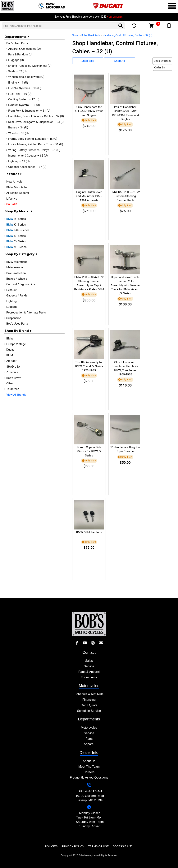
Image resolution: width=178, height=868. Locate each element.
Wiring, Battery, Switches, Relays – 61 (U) (34, 150)
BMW (10, 339)
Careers (89, 772)
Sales (89, 661)
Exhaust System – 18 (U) (24, 105)
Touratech (13, 389)
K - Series (16, 225)
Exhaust (11, 290)
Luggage (12, 307)
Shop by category (21, 254)
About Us (89, 761)
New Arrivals (14, 182)
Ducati (10, 350)
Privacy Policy (73, 846)
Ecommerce (89, 677)
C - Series (16, 241)
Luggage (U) (16, 60)
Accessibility (123, 846)
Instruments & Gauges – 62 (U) (28, 156)
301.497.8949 (90, 791)
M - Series (16, 247)
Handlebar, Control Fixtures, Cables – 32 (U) (36, 116)
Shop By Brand (18, 331)
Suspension (14, 318)
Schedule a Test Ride (89, 694)
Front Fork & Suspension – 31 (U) (29, 111)
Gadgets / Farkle (17, 296)
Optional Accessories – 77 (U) (27, 167)
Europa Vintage (16, 344)
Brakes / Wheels (17, 279)
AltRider (11, 361)
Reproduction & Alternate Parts (26, 313)
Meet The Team (89, 767)
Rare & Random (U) (20, 54)
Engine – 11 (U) (18, 83)
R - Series (16, 219)
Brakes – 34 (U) (18, 127)
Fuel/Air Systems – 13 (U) (25, 88)
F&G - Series (18, 230)
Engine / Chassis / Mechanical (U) (30, 66)
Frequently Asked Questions (89, 777)
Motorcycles (89, 728)
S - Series (16, 236)
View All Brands (16, 395)
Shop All (119, 61)
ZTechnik (12, 372)
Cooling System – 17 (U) (24, 99)
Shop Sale (88, 61)
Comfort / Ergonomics (21, 284)
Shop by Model (18, 211)
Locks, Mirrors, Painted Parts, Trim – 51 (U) (36, 144)
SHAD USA (13, 367)
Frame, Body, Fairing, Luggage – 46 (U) (33, 139)
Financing (89, 700)
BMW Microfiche (17, 187)
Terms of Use (98, 846)
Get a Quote (89, 705)
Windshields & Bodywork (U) (26, 77)
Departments (17, 37)
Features (13, 174)
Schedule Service (89, 711)
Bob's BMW (14, 378)
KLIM (10, 355)
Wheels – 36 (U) (18, 133)
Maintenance (15, 267)
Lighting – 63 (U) (19, 161)
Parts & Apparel (89, 672)
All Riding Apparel (18, 193)
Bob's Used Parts (17, 43)
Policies (51, 846)
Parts (89, 739)
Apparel (89, 744)
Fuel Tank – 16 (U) (20, 94)
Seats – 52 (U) (17, 71)
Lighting (11, 301)
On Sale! (12, 204)
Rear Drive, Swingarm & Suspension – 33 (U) (36, 122)
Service (89, 666)
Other (10, 383)
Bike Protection (16, 273)
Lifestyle (12, 199)
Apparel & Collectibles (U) (25, 49)
